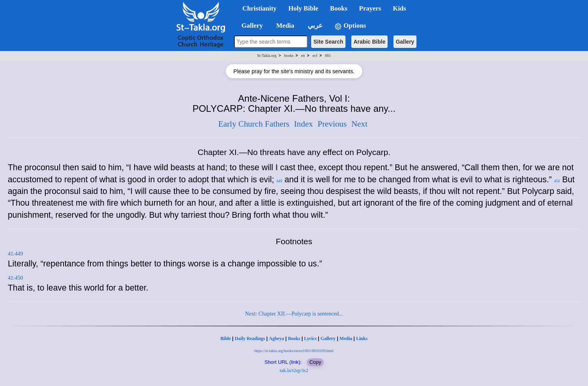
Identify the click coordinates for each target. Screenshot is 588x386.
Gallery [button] (250, 26)
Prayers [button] (370, 8)
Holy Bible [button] (303, 8)
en (303, 56)
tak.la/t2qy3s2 (294, 370)
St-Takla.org (267, 56)
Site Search (328, 42)
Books (294, 338)
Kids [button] (399, 8)
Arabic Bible (370, 42)
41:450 (15, 278)
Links (362, 338)
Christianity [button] (260, 8)
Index (304, 124)
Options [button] (350, 26)
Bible (226, 338)
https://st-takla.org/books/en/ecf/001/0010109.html (294, 351)
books (289, 56)
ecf (315, 56)
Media (346, 338)
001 (328, 56)
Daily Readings (250, 338)
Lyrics (310, 338)
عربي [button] (314, 26)
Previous (332, 124)
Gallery (405, 42)
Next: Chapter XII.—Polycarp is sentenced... (294, 314)
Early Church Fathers (254, 124)
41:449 (15, 254)
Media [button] (284, 26)
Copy (315, 362)
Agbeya (277, 338)
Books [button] (338, 8)
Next (359, 124)
